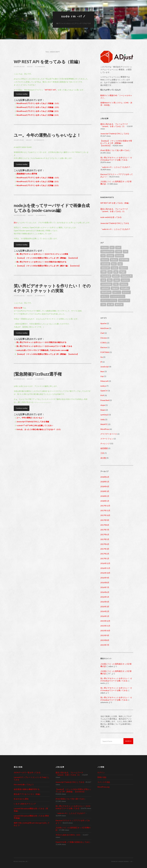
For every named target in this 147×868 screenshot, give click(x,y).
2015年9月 (105, 635)
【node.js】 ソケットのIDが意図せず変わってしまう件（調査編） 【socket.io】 (47, 258)
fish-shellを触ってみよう (24, 784)
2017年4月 (105, 544)
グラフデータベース (109, 434)
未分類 (103, 458)
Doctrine (120, 256)
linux (114, 264)
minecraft (105, 268)
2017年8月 (105, 525)
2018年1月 (105, 501)
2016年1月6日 (19, 140)
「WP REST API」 (50, 90)
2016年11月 (105, 568)
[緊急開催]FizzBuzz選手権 (27, 174)
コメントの (104, 782)
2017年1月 (105, 558)
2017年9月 (105, 520)
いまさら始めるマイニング (25, 804)
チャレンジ (105, 443)
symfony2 (105, 288)
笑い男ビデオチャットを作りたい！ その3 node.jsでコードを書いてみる (44, 346)
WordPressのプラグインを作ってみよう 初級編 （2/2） (38, 107)
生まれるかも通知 (21, 799)
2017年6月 (105, 534)
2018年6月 (105, 477)
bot (112, 247)
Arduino (105, 247)
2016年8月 (105, 582)
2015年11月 (105, 626)
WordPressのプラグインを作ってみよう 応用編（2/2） (38, 111)
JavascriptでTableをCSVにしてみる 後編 (33, 422)
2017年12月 (105, 506)
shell (103, 280)
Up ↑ (132, 861)
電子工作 (119, 304)
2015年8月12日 (19, 379)
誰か (16, 222)
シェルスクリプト (118, 296)
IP (101, 362)
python (116, 276)
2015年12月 (105, 621)
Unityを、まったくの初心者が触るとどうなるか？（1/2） (39, 429)
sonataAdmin (106, 284)
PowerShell (106, 276)
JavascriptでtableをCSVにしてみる (115, 133)
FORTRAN (124, 260)
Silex (110, 280)
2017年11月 (105, 510)
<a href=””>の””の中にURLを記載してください (35, 425)
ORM (104, 272)
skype (117, 280)
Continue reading (22, 94)
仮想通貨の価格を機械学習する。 (28, 789)
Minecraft (104, 381)
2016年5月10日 (19, 67)
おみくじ (117, 292)
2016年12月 (105, 563)
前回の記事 (18, 308)
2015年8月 (105, 640)
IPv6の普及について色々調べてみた (115, 150)
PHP (102, 395)
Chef (118, 247)
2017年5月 (105, 539)
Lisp (120, 264)
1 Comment (40, 379)
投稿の (102, 777)
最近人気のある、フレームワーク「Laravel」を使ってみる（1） (114, 125)
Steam (103, 410)
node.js (114, 268)
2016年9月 (105, 578)
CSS (126, 252)
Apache (103, 323)
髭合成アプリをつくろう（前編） (28, 794)
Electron (105, 260)
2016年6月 (105, 592)
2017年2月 (105, 554)
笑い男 (110, 304)
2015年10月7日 (19, 296)
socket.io (125, 280)
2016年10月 (105, 573)
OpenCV (123, 268)
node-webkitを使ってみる (111, 217)
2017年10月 (105, 515)
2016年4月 (105, 602)
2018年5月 (105, 482)
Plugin (123, 272)
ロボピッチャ (124, 300)
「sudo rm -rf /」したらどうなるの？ (115, 167)
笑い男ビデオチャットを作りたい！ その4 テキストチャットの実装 (42, 254)
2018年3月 (105, 491)
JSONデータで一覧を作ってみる (27, 772)
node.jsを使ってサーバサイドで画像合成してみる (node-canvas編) (52, 208)
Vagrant (115, 288)
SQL (116, 284)
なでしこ (105, 296)
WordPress (106, 292)
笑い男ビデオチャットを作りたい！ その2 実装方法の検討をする (41, 262)
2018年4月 (105, 486)
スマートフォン (107, 439)
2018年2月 (105, 496)
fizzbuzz (114, 260)
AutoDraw (105, 328)
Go (102, 357)
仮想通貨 (104, 448)
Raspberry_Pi (127, 276)
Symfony (124, 284)
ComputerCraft (107, 252)
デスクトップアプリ (109, 300)
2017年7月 (105, 530)
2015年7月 (105, 645)
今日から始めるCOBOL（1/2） (68, 835)
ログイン (101, 772)
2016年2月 (105, 611)
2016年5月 (105, 597)
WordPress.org (103, 787)
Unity (103, 419)
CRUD (119, 252)
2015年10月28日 (20, 215)
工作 (103, 304)
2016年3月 (105, 606)
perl (110, 272)
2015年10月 (105, 631)
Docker (110, 256)
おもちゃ (126, 292)
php (116, 272)
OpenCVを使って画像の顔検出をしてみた (73, 842)
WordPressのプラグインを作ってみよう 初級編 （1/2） (38, 103)
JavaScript (105, 264)
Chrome (104, 338)
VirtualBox (125, 288)
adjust (30, 67)
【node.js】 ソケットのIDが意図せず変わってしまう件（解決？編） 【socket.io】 (48, 266)
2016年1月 (105, 616)
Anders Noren (123, 861)
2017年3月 (105, 549)
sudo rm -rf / (73, 16)
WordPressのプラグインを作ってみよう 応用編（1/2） (38, 115)
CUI (103, 256)
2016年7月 (105, 587)
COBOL (104, 343)
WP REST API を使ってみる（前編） (48, 62)
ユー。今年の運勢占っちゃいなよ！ (47, 135)
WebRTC (104, 424)
